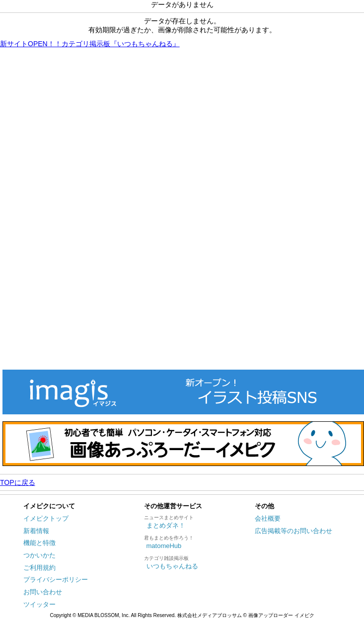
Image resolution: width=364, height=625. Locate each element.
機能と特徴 (39, 543)
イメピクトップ (46, 518)
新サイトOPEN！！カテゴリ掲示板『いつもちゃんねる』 (90, 44)
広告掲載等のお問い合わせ (293, 531)
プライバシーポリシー (56, 580)
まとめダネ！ (166, 525)
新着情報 (36, 531)
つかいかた (39, 555)
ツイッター (39, 604)
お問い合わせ (43, 592)
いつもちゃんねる (172, 566)
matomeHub (164, 546)
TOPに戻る (18, 482)
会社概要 (268, 518)
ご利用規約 (39, 568)
